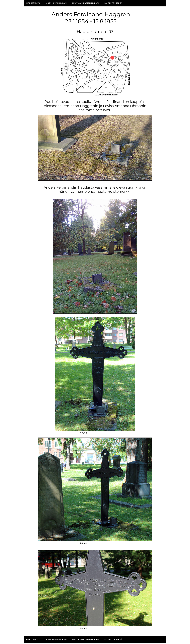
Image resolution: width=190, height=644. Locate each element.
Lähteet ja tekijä (113, 3)
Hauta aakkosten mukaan (86, 3)
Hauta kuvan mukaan (56, 3)
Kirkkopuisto (33, 3)
